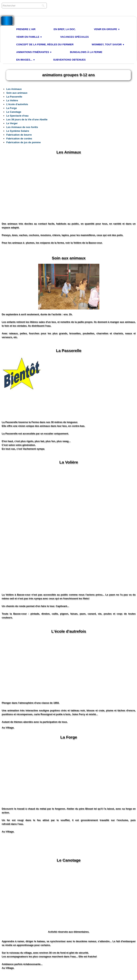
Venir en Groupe (107, 29)
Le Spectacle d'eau (17, 116)
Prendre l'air (26, 29)
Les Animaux (14, 89)
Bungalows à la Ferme (86, 52)
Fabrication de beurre (19, 135)
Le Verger (12, 123)
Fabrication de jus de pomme (24, 142)
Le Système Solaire (18, 131)
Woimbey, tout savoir (108, 44)
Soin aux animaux (17, 93)
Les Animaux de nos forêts (22, 127)
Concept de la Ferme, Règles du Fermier (45, 44)
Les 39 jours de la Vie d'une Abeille (27, 120)
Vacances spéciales (74, 37)
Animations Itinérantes (34, 52)
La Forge (12, 108)
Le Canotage (14, 112)
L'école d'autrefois (17, 104)
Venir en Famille (29, 37)
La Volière (12, 100)
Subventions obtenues (69, 60)
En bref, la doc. (65, 29)
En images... (26, 60)
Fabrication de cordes (19, 139)
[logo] (7, 21)
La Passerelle (14, 97)
